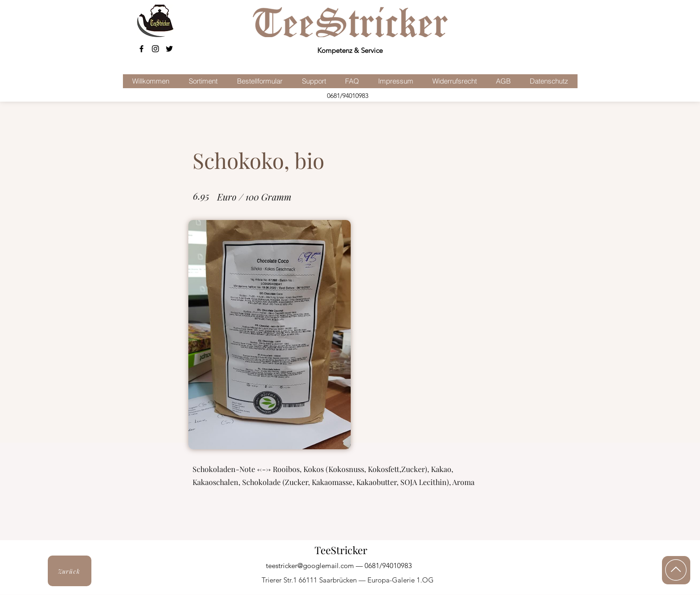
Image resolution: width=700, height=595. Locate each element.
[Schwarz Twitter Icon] (169, 49)
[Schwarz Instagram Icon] (155, 49)
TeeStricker (341, 550)
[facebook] (141, 49)
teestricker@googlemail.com (310, 566)
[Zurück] (70, 571)
